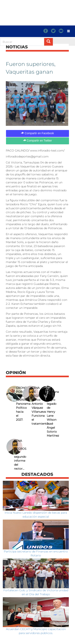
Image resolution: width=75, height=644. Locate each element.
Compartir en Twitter (38, 141)
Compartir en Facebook (37, 133)
